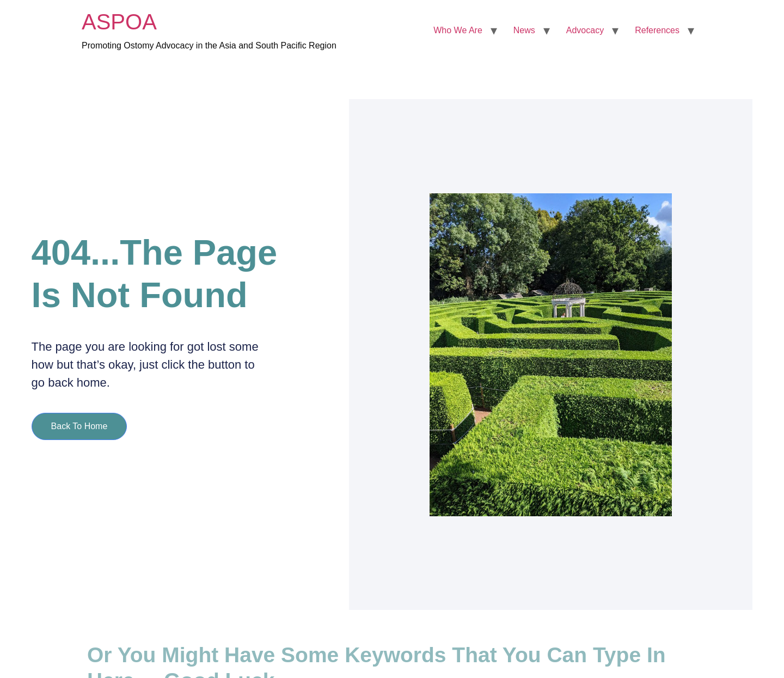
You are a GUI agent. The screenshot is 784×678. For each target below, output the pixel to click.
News (524, 30)
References (657, 30)
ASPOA (119, 22)
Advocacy (585, 30)
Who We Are (458, 30)
